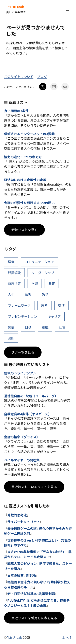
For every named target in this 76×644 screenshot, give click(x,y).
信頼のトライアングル (20, 373)
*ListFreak (16, 7)
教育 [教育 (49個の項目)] (52, 283)
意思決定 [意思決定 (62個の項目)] (14, 283)
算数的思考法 (17, 515)
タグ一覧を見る (23, 352)
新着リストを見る (24, 230)
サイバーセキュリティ (24, 522)
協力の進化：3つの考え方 (23, 157)
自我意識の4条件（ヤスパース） (28, 414)
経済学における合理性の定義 (25, 180)
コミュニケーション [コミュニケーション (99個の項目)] (40, 262)
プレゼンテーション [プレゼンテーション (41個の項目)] (23, 316)
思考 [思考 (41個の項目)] (44, 305)
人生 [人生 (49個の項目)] (11, 294)
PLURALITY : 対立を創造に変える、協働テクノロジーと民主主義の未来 (37, 603)
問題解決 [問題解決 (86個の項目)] (14, 273)
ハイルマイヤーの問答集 (22, 460)
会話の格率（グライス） (22, 437)
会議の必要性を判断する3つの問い (29, 203)
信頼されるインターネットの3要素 (29, 134)
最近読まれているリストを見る (34, 487)
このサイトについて (19, 76)
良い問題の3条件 (16, 111)
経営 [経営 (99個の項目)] (11, 262)
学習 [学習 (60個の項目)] (35, 283)
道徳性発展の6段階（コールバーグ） (31, 396)
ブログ (42, 76)
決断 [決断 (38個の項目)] (11, 338)
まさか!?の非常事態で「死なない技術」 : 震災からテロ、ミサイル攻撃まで (38, 554)
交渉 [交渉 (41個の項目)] (61, 305)
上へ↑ (67, 637)
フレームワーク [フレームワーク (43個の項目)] (19, 305)
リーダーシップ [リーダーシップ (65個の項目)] (43, 273)
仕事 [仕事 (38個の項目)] (62, 327)
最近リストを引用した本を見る (34, 618)
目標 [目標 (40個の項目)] (28, 327)
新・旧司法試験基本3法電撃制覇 (31, 594)
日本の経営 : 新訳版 (22, 575)
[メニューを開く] (67, 9)
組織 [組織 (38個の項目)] (45, 327)
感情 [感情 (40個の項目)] (11, 327)
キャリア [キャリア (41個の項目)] (54, 316)
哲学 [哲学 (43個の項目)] (45, 294)
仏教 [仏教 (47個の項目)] (28, 294)
